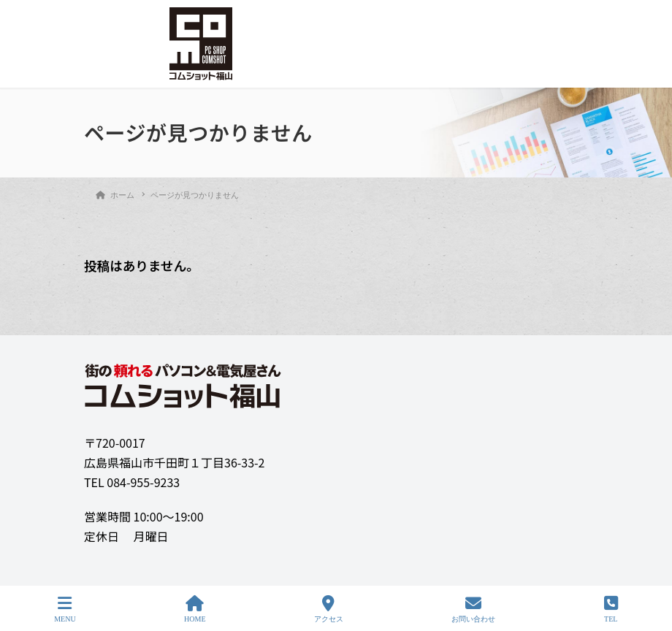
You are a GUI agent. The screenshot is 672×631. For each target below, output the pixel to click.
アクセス (329, 609)
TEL (611, 609)
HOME (195, 609)
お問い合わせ (473, 609)
